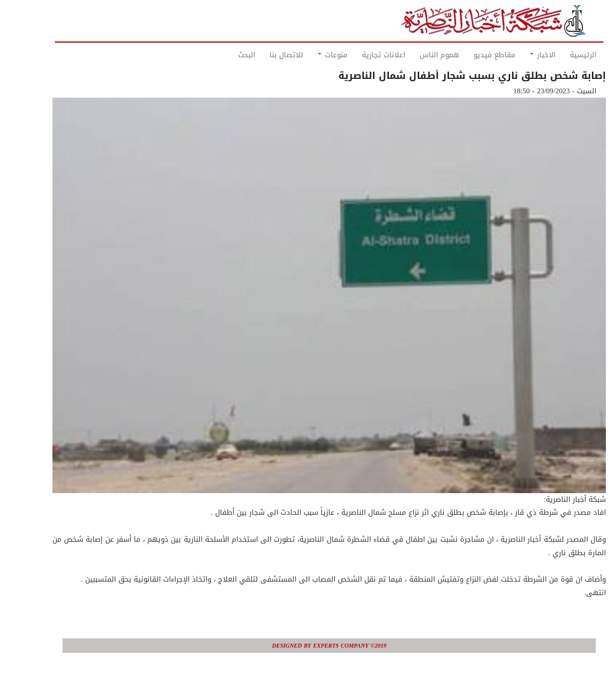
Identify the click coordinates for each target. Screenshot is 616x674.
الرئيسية (562, 55)
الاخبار (521, 55)
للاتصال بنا (265, 55)
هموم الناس (418, 55)
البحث (225, 55)
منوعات (311, 55)
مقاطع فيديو (473, 55)
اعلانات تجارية (362, 55)
